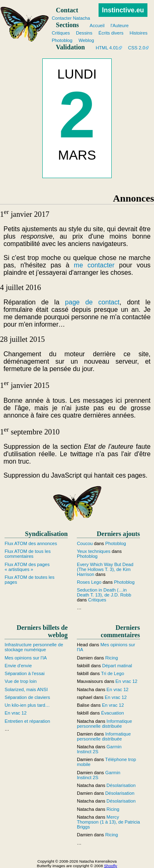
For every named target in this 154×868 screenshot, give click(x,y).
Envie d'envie (18, 666)
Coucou (85, 543)
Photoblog (115, 543)
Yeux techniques (94, 551)
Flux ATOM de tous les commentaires (28, 554)
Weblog (86, 40)
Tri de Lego (113, 673)
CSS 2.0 (137, 48)
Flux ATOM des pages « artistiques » (27, 567)
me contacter (94, 265)
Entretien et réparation (27, 721)
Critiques (97, 600)
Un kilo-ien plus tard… (27, 705)
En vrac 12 (15, 713)
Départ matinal (117, 666)
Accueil (97, 26)
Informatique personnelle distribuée (104, 724)
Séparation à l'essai (24, 673)
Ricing (111, 658)
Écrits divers (111, 33)
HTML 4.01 (107, 48)
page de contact (92, 302)
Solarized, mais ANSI (26, 689)
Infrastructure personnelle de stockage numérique (34, 647)
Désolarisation (121, 785)
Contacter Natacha (71, 18)
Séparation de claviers (27, 697)
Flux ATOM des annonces (31, 543)
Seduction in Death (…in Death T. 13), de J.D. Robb (104, 592)
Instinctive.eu (123, 10)
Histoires (139, 33)
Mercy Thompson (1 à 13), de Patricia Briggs (108, 822)
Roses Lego (89, 582)
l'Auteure (120, 26)
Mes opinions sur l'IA (26, 658)
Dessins (84, 33)
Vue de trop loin (21, 681)
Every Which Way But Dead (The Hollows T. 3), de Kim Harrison (105, 569)
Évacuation (112, 713)
